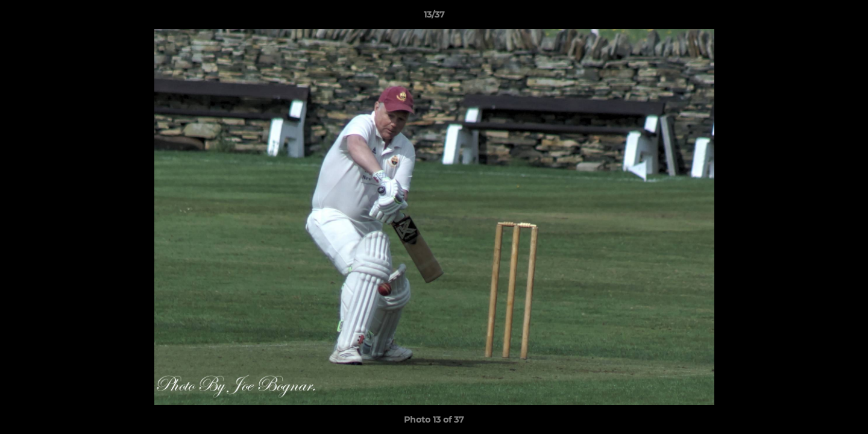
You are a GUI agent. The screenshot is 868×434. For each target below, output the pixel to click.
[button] (846, 17)
